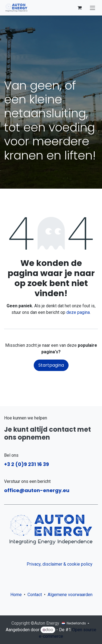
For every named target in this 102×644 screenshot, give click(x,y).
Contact (35, 595)
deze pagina (78, 312)
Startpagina (51, 365)
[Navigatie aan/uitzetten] (92, 8)
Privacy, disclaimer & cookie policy (60, 564)
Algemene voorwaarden (71, 595)
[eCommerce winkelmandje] (79, 8)
